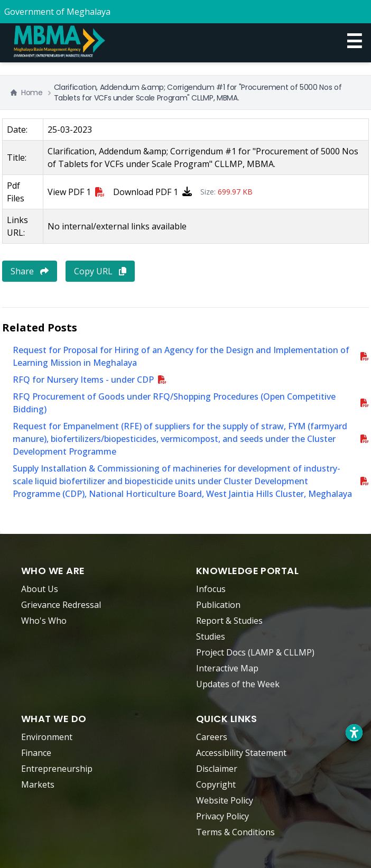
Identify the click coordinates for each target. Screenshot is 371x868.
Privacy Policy (222, 816)
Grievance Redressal (61, 605)
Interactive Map (227, 668)
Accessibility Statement (241, 753)
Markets (38, 784)
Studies (211, 636)
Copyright (216, 784)
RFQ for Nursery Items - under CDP (83, 380)
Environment (47, 737)
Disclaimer (217, 769)
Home (27, 93)
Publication (218, 605)
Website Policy (225, 800)
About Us (40, 589)
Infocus (211, 589)
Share (30, 271)
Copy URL (100, 271)
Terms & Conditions (235, 832)
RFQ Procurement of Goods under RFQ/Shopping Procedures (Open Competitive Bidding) (174, 403)
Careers (212, 737)
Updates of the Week (238, 684)
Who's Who (44, 621)
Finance (36, 753)
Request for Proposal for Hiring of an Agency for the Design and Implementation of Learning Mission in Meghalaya (181, 356)
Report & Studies (229, 621)
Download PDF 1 (152, 192)
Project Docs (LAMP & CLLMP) (255, 652)
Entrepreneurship (57, 769)
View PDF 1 (76, 192)
